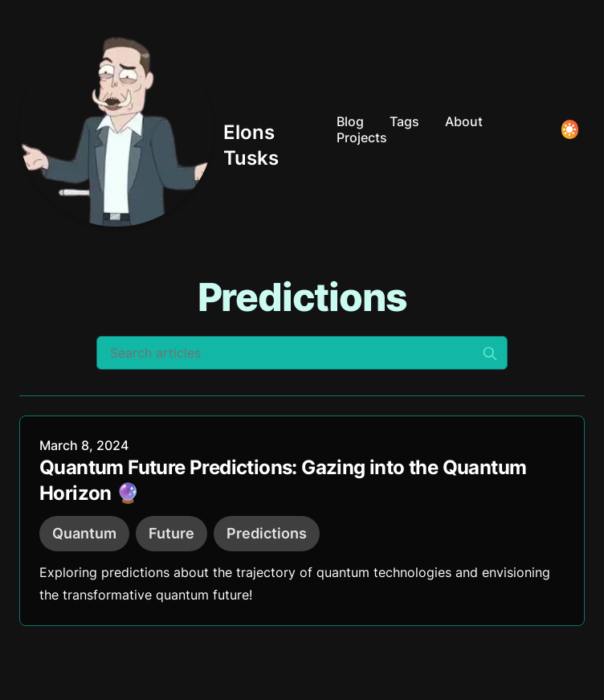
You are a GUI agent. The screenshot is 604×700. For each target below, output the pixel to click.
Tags (404, 121)
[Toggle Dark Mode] (570, 129)
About (464, 121)
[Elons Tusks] (171, 129)
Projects (362, 137)
